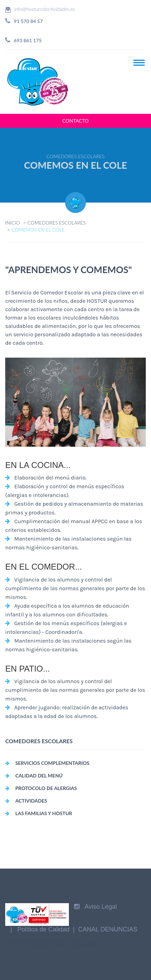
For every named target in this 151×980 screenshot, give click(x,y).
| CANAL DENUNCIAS (104, 929)
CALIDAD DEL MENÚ (39, 776)
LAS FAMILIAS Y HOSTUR (44, 813)
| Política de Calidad (40, 929)
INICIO (13, 223)
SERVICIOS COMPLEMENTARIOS (52, 763)
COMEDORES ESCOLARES (57, 223)
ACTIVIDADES (31, 801)
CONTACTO (75, 121)
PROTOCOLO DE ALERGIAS (46, 788)
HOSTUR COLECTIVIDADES (40, 944)
